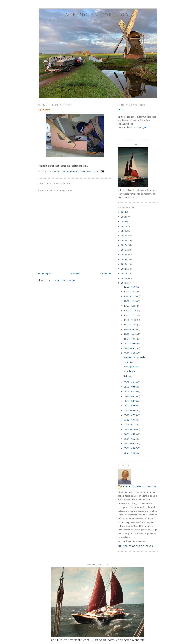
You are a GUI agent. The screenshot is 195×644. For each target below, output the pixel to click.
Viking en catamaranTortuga (139, 487)
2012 (124, 269)
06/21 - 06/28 (131, 434)
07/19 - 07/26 (131, 415)
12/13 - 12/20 (131, 296)
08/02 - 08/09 (131, 406)
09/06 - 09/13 (131, 382)
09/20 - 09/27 (131, 348)
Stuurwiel (128, 362)
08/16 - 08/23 (131, 396)
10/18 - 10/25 (131, 329)
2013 (124, 264)
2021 (124, 226)
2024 (124, 212)
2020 (124, 231)
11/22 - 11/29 (130, 310)
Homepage (76, 273)
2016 (124, 250)
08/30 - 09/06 (131, 387)
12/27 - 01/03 (131, 287)
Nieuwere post (44, 273)
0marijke (142, 127)
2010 (124, 278)
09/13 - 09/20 (131, 353)
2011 (124, 273)
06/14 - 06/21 (131, 439)
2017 (124, 245)
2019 (124, 236)
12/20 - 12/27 (131, 292)
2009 (124, 283)
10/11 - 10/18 (131, 334)
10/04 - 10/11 (131, 339)
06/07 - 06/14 (131, 443)
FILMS (121, 110)
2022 (124, 221)
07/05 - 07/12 (131, 425)
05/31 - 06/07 (131, 448)
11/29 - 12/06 (131, 306)
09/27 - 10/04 (131, 344)
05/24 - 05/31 (131, 453)
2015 (124, 255)
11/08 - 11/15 (130, 315)
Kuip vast (128, 376)
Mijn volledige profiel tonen (135, 546)
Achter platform (131, 367)
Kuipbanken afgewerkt (134, 357)
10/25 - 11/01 (131, 325)
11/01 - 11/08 (130, 320)
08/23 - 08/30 (131, 391)
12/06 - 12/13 (131, 301)
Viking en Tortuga (98, 15)
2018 (124, 240)
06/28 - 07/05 (131, 429)
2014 (124, 259)
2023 (124, 217)
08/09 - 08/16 (131, 401)
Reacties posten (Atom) (63, 280)
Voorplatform (130, 371)
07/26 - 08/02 (131, 410)
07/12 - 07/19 (131, 420)
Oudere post (106, 273)
